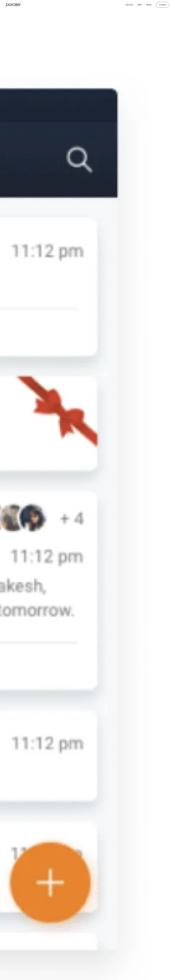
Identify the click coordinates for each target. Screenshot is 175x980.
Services (129, 5)
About (149, 5)
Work (140, 5)
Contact (163, 5)
